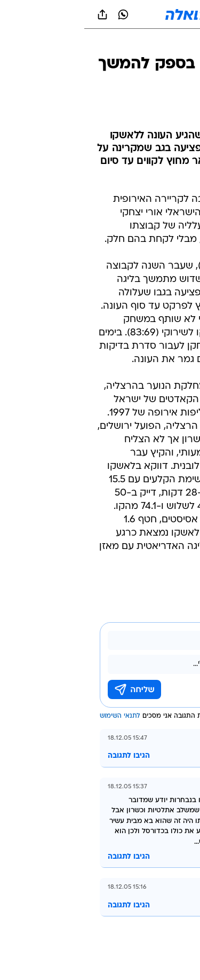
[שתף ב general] (18, 14)
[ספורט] (178, 43)
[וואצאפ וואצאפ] (39, 14)
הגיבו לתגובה (45, 756)
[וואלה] (100, 14)
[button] (154, 14)
